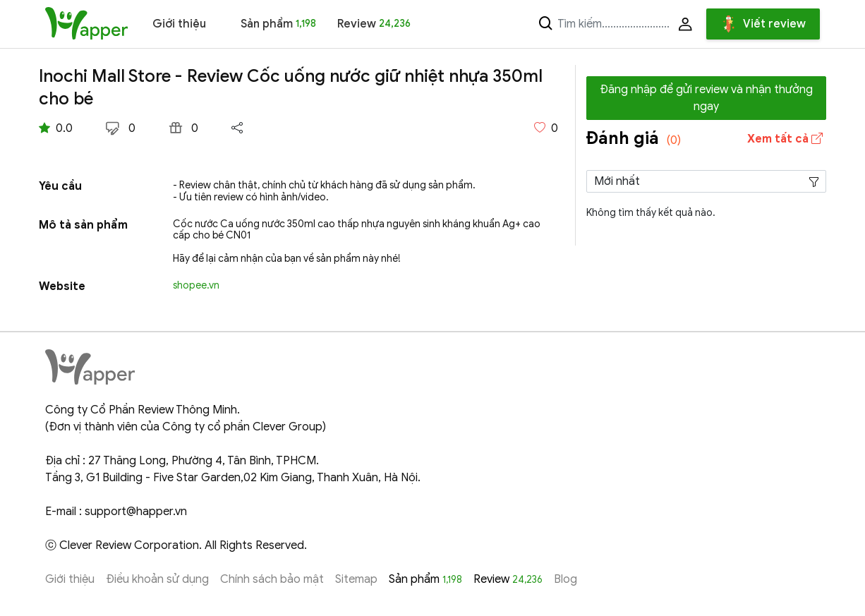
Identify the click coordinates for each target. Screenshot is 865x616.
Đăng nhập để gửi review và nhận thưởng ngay (706, 98)
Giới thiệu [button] (179, 24)
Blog (565, 579)
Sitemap (356, 579)
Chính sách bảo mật (272, 579)
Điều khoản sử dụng (157, 579)
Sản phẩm (278, 24)
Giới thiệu (70, 579)
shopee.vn (196, 285)
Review (374, 24)
